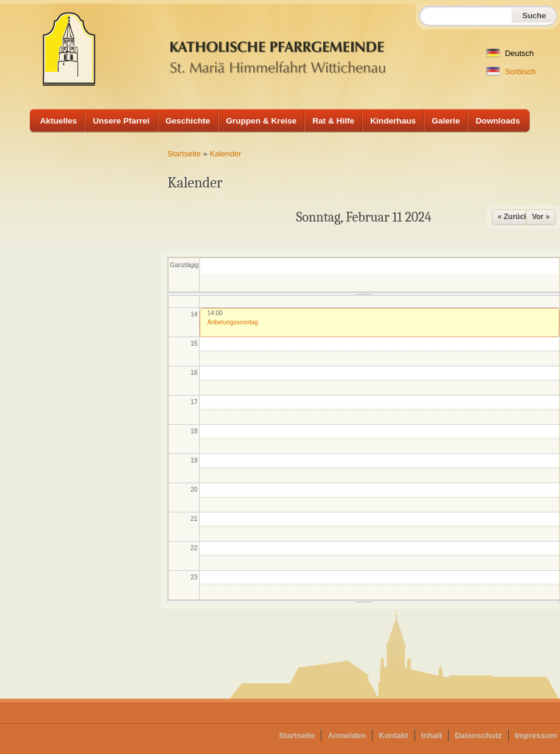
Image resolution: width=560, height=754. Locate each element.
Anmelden (347, 735)
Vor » (541, 217)
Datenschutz (478, 735)
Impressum (536, 735)
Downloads (498, 121)
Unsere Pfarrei (121, 121)
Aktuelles (59, 121)
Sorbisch (511, 72)
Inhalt (432, 735)
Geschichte (188, 121)
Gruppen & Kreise (261, 121)
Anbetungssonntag (233, 322)
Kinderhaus (393, 121)
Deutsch (510, 53)
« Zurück (513, 217)
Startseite (184, 154)
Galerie (446, 121)
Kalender (225, 154)
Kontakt (393, 735)
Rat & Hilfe (333, 121)
